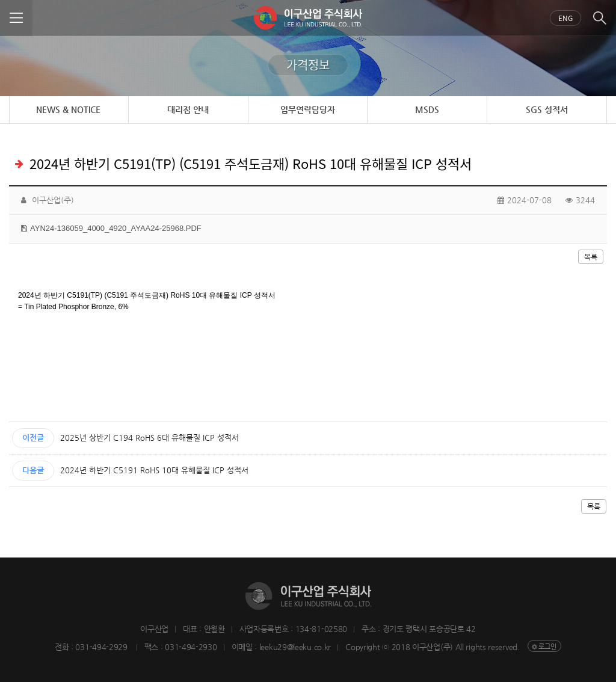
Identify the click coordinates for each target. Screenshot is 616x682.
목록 (591, 257)
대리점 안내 (188, 109)
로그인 (547, 647)
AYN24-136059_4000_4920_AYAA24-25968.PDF (116, 228)
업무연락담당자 (308, 109)
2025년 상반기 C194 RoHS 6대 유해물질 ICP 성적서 (149, 438)
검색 (599, 18)
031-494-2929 (102, 647)
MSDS (427, 109)
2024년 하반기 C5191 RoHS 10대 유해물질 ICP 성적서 (154, 470)
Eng (565, 18)
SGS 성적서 (547, 109)
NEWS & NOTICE (68, 109)
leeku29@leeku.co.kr (295, 647)
